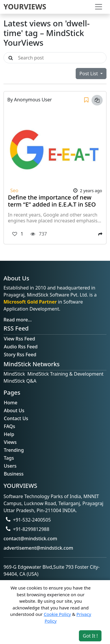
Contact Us (16, 418)
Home (11, 403)
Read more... (18, 320)
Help (9, 434)
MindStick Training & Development (65, 374)
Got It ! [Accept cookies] (90, 636)
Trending (14, 450)
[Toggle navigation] (99, 7)
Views (10, 442)
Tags (9, 458)
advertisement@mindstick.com (38, 548)
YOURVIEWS (25, 7)
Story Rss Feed (20, 355)
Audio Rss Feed (21, 347)
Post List (89, 74)
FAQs (10, 426)
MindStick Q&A (20, 381)
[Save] (86, 100)
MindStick (14, 374)
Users (10, 466)
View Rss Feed (20, 339)
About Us (14, 410)
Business (14, 474)
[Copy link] (97, 100)
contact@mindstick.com (30, 539)
